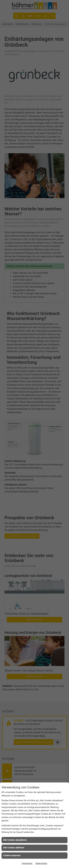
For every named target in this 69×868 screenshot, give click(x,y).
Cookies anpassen (12, 855)
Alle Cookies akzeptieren (15, 840)
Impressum (27, 863)
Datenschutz (41, 863)
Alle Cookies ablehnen (14, 848)
